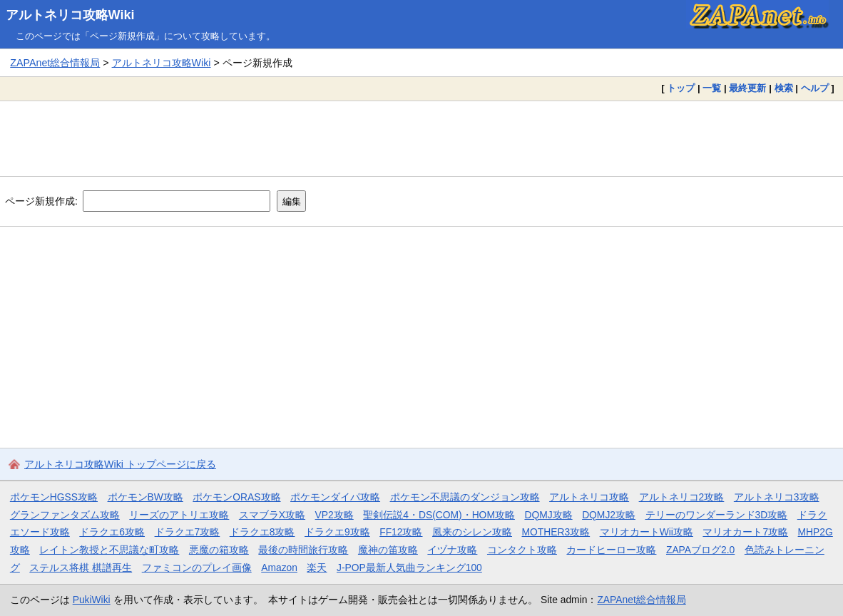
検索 (784, 88)
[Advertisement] (421, 138)
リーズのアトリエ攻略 (179, 515)
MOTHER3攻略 (556, 532)
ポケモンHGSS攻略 (54, 497)
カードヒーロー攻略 (611, 550)
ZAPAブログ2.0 (700, 550)
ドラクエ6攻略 (112, 532)
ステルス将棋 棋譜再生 (81, 568)
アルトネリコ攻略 (589, 497)
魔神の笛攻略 (388, 550)
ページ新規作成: (41, 201)
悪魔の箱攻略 (219, 550)
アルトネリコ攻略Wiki (70, 15)
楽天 (317, 568)
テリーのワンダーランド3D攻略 (717, 515)
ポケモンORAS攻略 (236, 497)
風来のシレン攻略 (472, 532)
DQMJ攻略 (548, 515)
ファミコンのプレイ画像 (197, 568)
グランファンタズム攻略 (65, 515)
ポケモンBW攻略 (145, 497)
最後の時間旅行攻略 (303, 550)
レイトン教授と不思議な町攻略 (109, 550)
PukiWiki (92, 600)
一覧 (712, 88)
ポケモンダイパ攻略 (335, 497)
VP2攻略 (334, 515)
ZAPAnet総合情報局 (55, 63)
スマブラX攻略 (272, 515)
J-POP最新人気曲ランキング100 (409, 568)
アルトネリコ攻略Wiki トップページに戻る (120, 464)
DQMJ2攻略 (609, 515)
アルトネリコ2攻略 (682, 497)
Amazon (279, 568)
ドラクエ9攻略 (337, 532)
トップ (681, 88)
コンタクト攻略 (522, 550)
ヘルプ (815, 88)
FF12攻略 (401, 532)
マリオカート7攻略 (745, 532)
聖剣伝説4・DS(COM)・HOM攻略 (439, 515)
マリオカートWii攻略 (647, 532)
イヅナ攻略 (452, 550)
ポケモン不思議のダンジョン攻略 (465, 497)
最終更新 (747, 88)
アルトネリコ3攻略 (777, 497)
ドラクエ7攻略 (188, 532)
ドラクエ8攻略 (262, 532)
